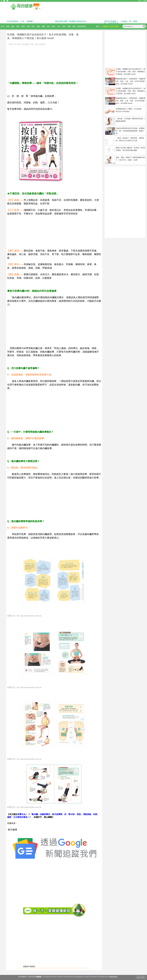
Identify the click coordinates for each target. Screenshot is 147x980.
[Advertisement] (54, 62)
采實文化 (21, 814)
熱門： (98, 26)
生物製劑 (105, 26)
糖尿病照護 (82, 26)
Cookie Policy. (113, 977)
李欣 (32, 44)
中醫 (28, 26)
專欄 (69, 26)
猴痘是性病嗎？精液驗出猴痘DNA (71, 21)
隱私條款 (39, 977)
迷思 (64, 26)
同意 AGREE (141, 977)
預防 (18, 26)
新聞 (23, 26)
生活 (59, 26)
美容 (48, 26)
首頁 (3, 26)
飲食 (33, 26)
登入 (140, 1)
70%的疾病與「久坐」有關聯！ (20, 21)
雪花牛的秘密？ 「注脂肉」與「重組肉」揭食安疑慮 (121, 22)
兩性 (54, 26)
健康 (13, 26)
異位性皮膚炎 (114, 26)
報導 (8, 26)
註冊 (145, 1)
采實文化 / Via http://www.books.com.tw (24, 616)
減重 (43, 26)
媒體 (74, 26)
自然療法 (42, 44)
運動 (38, 26)
